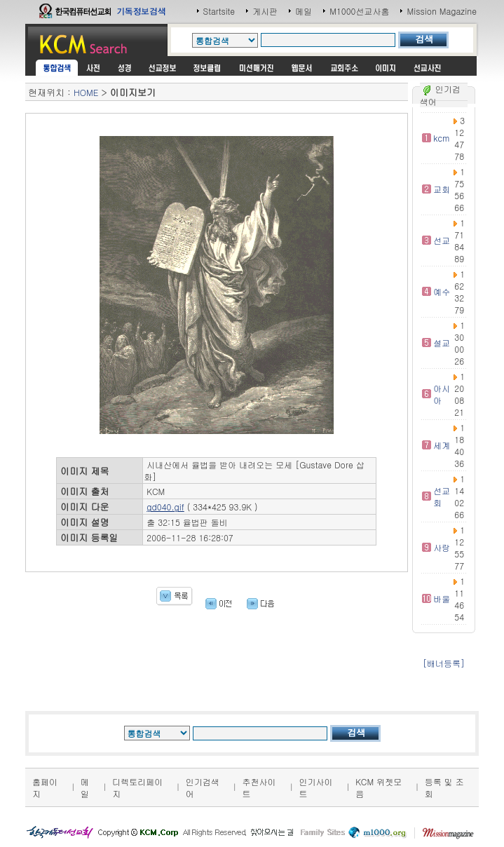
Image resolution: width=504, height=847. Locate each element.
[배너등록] (444, 663)
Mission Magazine (442, 11)
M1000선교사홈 (359, 11)
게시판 (265, 11)
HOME (86, 92)
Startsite (219, 11)
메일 (304, 11)
